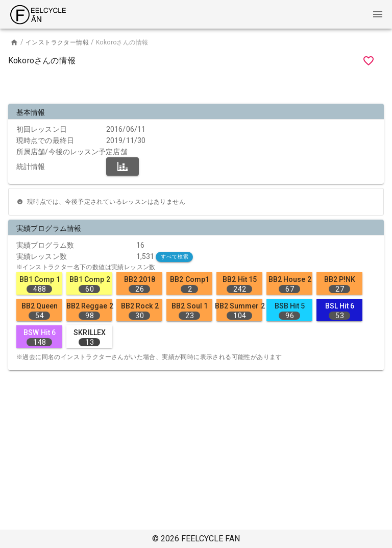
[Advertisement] (196, 87)
